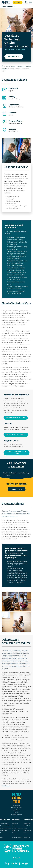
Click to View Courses (16, 435)
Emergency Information (16, 808)
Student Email (15, 830)
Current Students (4, 824)
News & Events (27, 826)
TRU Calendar (6, 786)
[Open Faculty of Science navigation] (16, 7)
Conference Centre (28, 830)
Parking (25, 828)
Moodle (14, 833)
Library (14, 826)
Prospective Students (5, 826)
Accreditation (16, 810)
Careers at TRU (27, 824)
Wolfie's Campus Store (17, 828)
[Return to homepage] (6, 2)
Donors (2, 835)
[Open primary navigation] (28, 2)
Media (2, 837)
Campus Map (27, 837)
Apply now (18, 2)
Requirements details (16, 418)
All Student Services (17, 837)
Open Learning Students (6, 828)
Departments (20, 66)
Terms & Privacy (16, 805)
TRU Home (3, 66)
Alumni (2, 833)
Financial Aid (15, 824)
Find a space (26, 833)
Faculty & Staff (4, 830)
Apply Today (17, 489)
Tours (25, 835)
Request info (14, 57)
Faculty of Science (10, 66)
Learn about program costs (17, 453)
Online (20, 123)
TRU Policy (16, 812)
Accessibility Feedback (16, 815)
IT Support (15, 835)
